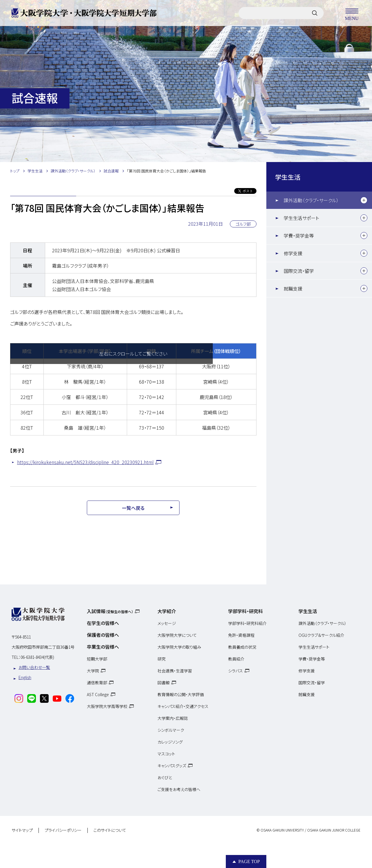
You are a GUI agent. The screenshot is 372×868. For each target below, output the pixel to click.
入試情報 (110, 611)
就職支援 (293, 288)
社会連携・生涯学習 (175, 671)
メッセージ (167, 623)
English (25, 677)
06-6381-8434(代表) (37, 657)
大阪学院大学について (177, 635)
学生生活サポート (301, 218)
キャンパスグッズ (172, 766)
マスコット (166, 754)
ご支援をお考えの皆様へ (179, 789)
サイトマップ (22, 830)
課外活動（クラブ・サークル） (311, 200)
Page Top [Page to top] (249, 861)
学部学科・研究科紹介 (247, 623)
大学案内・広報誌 (173, 718)
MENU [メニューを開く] (352, 13)
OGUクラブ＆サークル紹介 (321, 635)
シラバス (236, 671)
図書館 (164, 683)
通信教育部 (97, 683)
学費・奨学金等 (299, 236)
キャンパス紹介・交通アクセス (183, 706)
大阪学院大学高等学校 (107, 706)
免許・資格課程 (241, 635)
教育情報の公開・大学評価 (181, 694)
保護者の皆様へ (103, 635)
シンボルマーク (171, 730)
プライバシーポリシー (63, 830)
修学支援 (293, 253)
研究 (162, 659)
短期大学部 (97, 659)
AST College (98, 694)
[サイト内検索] (315, 13)
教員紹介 (236, 659)
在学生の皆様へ (103, 623)
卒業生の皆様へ (103, 647)
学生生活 (288, 177)
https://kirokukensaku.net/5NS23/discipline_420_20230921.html (85, 462)
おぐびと (165, 777)
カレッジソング (170, 742)
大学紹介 (167, 611)
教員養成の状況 (242, 647)
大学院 (93, 671)
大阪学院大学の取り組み (179, 647)
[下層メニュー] (364, 200)
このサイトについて (110, 830)
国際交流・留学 (299, 271)
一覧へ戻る (133, 508)
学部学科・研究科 (245, 611)
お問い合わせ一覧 (34, 667)
